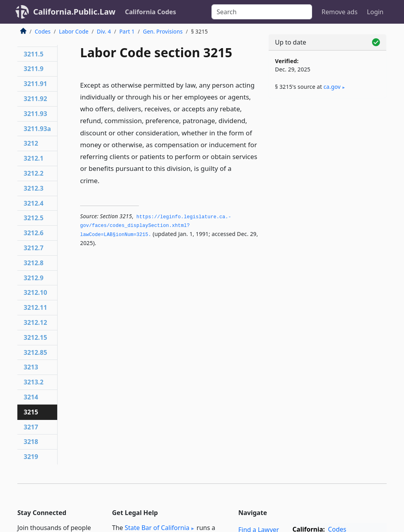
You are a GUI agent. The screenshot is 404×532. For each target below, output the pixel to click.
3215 (31, 412)
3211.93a (37, 129)
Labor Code (74, 31)
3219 (31, 457)
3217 (31, 427)
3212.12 (35, 322)
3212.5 (34, 218)
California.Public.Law (74, 12)
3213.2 (34, 382)
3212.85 (35, 352)
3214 (31, 397)
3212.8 (34, 263)
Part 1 (127, 31)
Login (375, 12)
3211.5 (34, 54)
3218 (31, 442)
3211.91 (35, 84)
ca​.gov (332, 87)
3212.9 (34, 278)
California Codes (151, 12)
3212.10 (35, 292)
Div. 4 (104, 31)
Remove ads (339, 12)
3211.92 (35, 99)
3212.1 (34, 158)
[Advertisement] (327, 159)
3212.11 (35, 307)
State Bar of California (157, 528)
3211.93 (35, 114)
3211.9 (34, 69)
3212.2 (34, 173)
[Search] (262, 12)
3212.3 (34, 188)
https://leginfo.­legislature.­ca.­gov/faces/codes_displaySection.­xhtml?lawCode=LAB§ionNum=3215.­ (156, 226)
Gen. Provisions (163, 31)
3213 (31, 367)
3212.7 (34, 248)
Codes (43, 31)
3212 (31, 143)
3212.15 (35, 337)
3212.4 (34, 203)
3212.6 (34, 233)
